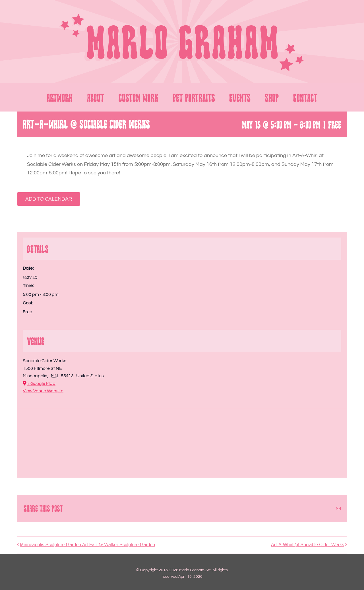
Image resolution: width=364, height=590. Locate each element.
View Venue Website (43, 391)
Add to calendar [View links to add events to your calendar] (49, 199)
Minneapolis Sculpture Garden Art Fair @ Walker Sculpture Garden (87, 545)
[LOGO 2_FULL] (182, 13)
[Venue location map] (182, 439)
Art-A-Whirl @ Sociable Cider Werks (308, 545)
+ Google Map (41, 383)
